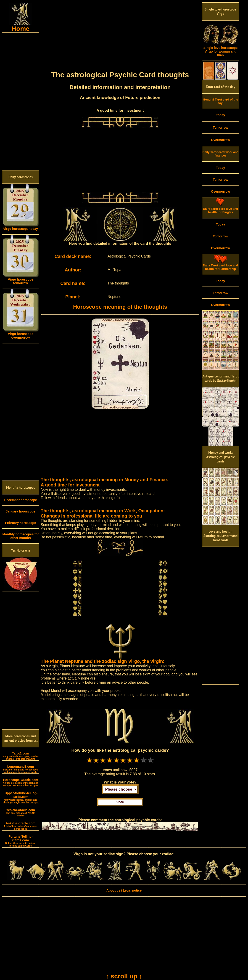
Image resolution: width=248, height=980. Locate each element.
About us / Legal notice (124, 890)
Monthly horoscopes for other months (20, 536)
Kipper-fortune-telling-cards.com (21, 797)
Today (220, 115)
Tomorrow (220, 127)
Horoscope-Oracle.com (20, 782)
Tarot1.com (21, 756)
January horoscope (20, 511)
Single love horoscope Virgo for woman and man (221, 50)
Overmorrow (220, 140)
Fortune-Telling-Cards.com (21, 841)
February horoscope (20, 523)
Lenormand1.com (21, 769)
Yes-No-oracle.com (21, 813)
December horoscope (20, 500)
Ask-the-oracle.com (20, 826)
